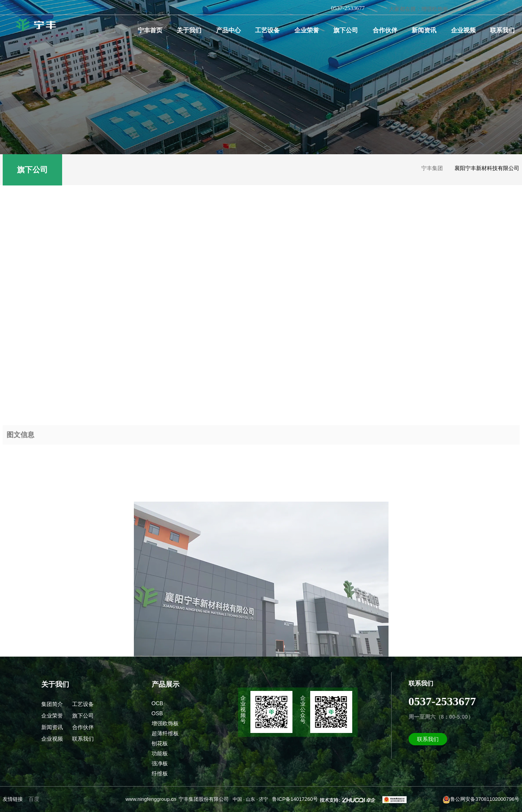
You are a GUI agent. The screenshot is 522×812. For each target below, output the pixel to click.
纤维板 (160, 773)
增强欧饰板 (165, 723)
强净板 (160, 763)
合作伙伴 (385, 30)
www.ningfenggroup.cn (151, 799)
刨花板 (160, 743)
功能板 (160, 753)
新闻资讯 (424, 30)
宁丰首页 (150, 30)
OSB (157, 713)
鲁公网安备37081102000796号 (481, 800)
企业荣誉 (307, 30)
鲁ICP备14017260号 (295, 799)
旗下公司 (346, 30)
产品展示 (166, 684)
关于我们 (189, 30)
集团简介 (52, 704)
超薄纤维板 (165, 733)
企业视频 (463, 30)
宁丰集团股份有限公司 (204, 799)
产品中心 (228, 30)
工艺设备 (267, 30)
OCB (157, 703)
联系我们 (502, 30)
